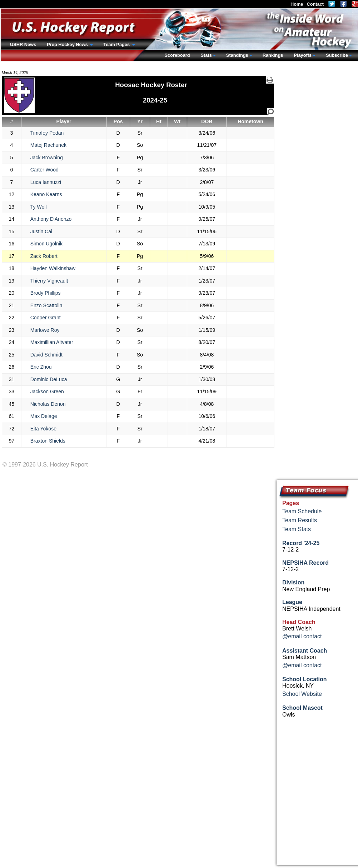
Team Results (300, 520)
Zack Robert (44, 256)
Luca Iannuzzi (46, 182)
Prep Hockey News (68, 44)
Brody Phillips (46, 293)
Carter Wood (44, 170)
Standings (237, 55)
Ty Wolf (39, 207)
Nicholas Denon (48, 404)
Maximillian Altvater (52, 342)
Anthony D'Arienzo (51, 219)
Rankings (273, 55)
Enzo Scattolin (46, 305)
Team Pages (117, 44)
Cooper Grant (46, 318)
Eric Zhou (41, 367)
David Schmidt (46, 355)
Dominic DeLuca (49, 379)
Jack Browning (47, 158)
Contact (315, 4)
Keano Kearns (46, 194)
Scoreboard (177, 55)
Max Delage (44, 416)
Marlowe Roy (45, 330)
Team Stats (297, 529)
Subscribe (337, 55)
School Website (302, 694)
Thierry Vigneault (49, 281)
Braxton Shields (48, 441)
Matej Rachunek (48, 145)
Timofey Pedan (47, 133)
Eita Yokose (43, 429)
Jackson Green (47, 391)
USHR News (23, 44)
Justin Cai (41, 231)
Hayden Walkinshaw (53, 268)
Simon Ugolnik (46, 244)
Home (297, 4)
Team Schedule (302, 511)
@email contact (302, 636)
